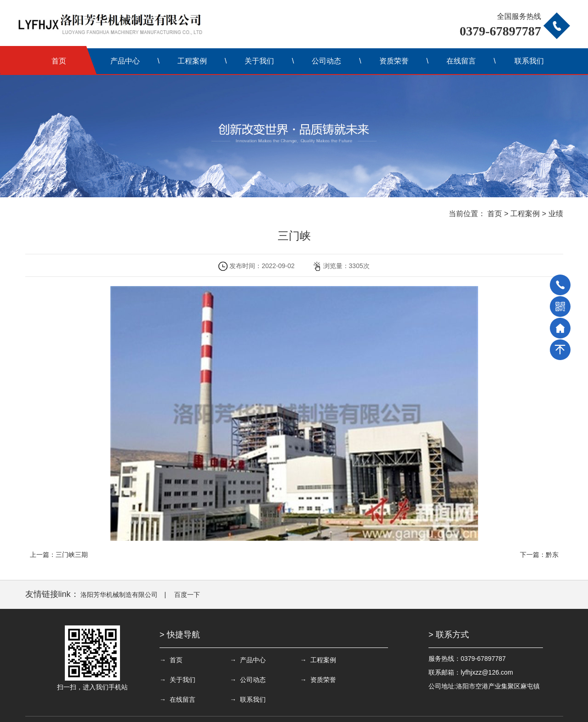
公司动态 (326, 61)
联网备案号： (362, 711)
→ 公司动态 (177, 680)
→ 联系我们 (368, 680)
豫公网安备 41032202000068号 (437, 711)
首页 (59, 61)
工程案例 (192, 61)
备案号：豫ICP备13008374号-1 (290, 711)
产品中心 (125, 61)
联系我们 (529, 61)
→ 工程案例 (305, 660)
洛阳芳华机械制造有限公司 (119, 595)
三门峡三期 (72, 555)
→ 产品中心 (241, 660)
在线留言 (461, 61)
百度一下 (187, 595)
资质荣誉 (394, 61)
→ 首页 (171, 660)
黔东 (552, 555)
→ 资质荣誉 (241, 680)
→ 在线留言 (305, 680)
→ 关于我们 (368, 660)
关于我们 (259, 61)
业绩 (556, 214)
